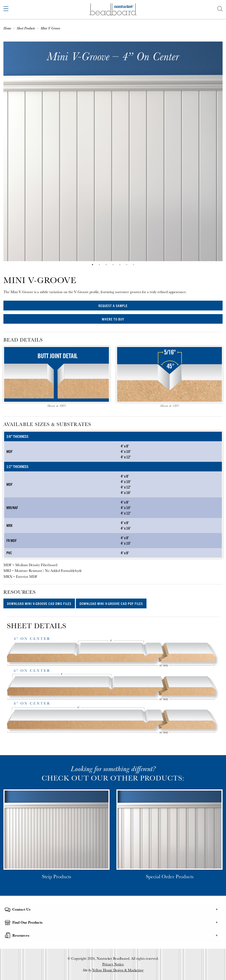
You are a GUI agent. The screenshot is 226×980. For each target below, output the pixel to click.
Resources (21, 935)
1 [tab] (92, 265)
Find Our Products (27, 922)
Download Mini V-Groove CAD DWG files (39, 603)
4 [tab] (113, 265)
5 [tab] (120, 265)
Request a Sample (113, 306)
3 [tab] (106, 265)
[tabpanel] (113, 151)
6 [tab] (127, 265)
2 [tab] (99, 265)
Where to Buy (113, 319)
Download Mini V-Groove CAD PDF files (111, 603)
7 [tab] (134, 265)
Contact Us (21, 909)
